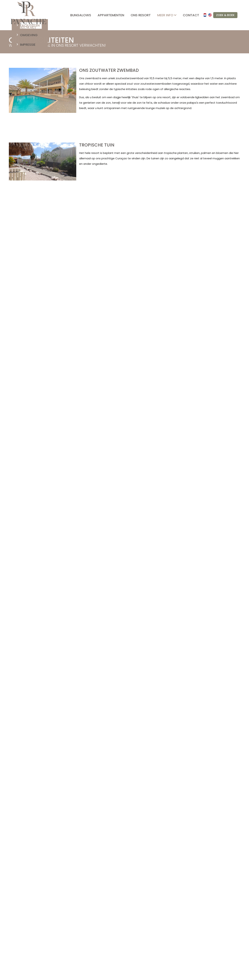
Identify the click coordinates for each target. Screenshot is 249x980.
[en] (210, 15)
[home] (28, 15)
